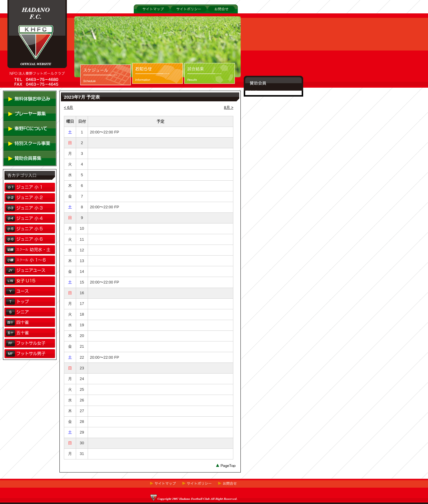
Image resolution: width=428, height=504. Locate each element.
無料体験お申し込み (21, 111)
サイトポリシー (184, 16)
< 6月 (69, 107)
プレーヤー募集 (17, 126)
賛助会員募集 (15, 170)
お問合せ (214, 16)
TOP (11, 92)
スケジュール (92, 91)
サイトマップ (145, 16)
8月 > (229, 107)
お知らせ (140, 91)
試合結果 (192, 91)
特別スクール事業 (19, 155)
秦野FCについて (18, 140)
